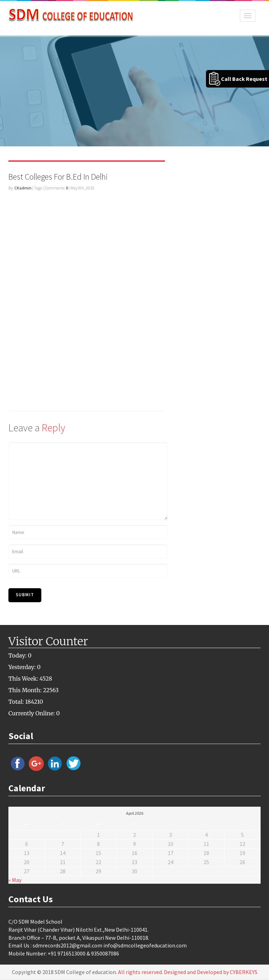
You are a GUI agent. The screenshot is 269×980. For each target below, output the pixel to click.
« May (15, 880)
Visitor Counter (48, 641)
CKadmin (23, 188)
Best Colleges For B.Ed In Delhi (58, 177)
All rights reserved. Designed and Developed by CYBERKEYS (188, 972)
